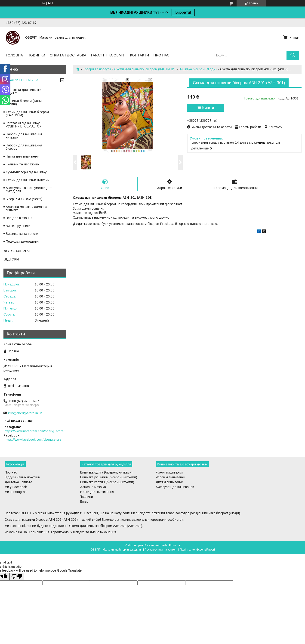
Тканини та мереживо (22, 164)
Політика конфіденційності (197, 550)
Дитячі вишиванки (169, 482)
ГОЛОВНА (14, 55)
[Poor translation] (17, 577)
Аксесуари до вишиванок (175, 487)
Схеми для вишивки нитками (28, 180)
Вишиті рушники (18, 226)
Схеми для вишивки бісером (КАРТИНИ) (145, 69)
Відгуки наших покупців (22, 477)
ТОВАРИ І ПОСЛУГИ (21, 80)
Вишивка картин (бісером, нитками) (107, 482)
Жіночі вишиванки (169, 472)
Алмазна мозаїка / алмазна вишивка (26, 208)
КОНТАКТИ (139, 55)
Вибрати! (183, 12)
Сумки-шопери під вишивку (26, 172)
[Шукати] (293, 55)
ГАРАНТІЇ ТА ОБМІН (108, 55)
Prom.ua (174, 545)
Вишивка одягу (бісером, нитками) (106, 472)
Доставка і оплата (18, 482)
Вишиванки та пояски (22, 234)
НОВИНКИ (36, 55)
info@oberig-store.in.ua (25, 413)
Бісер (84, 502)
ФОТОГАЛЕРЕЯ (17, 251)
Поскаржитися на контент (161, 550)
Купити (208, 108)
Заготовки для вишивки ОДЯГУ (24, 91)
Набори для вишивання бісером (24, 147)
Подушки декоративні (23, 241)
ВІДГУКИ (11, 259)
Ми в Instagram (16, 492)
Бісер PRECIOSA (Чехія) (24, 199)
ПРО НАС (162, 55)
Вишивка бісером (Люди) (198, 69)
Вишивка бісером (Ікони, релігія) (24, 102)
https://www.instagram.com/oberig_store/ (35, 431)
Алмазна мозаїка (93, 487)
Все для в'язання (19, 218)
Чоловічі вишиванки (170, 477)
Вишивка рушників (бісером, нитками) (109, 477)
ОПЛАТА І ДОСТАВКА (68, 55)
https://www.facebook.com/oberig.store (33, 440)
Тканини (87, 497)
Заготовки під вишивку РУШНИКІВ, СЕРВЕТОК (24, 125)
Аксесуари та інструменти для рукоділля (29, 189)
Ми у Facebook (16, 487)
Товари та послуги (97, 69)
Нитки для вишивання (23, 156)
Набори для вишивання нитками (24, 136)
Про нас (11, 472)
